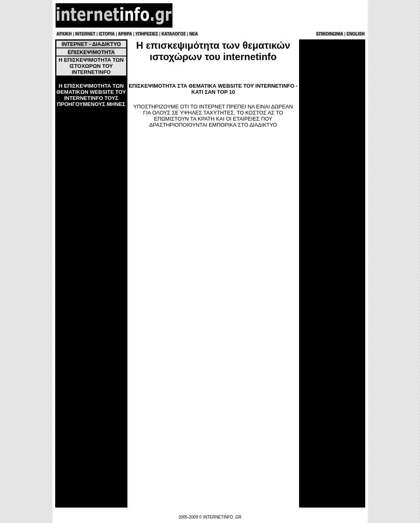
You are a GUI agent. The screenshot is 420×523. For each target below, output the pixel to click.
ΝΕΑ (193, 34)
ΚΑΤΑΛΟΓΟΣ (174, 34)
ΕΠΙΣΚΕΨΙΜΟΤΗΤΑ (91, 52)
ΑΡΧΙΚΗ (64, 34)
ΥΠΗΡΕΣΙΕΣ (147, 34)
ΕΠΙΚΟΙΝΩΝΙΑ (330, 34)
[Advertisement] (269, 15)
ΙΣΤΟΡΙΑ (107, 34)
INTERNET (85, 34)
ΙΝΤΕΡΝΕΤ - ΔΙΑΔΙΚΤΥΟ (91, 44)
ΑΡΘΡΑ (125, 34)
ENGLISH (355, 34)
